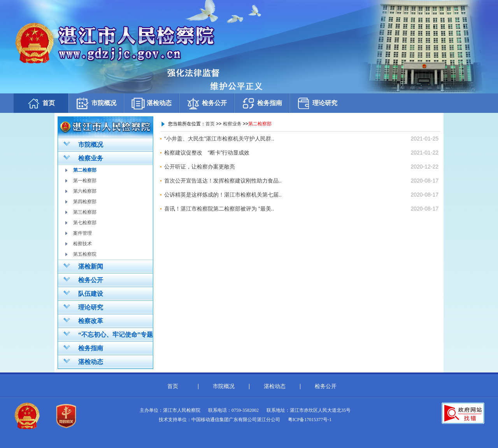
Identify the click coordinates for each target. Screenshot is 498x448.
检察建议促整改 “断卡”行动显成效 (207, 153)
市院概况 (96, 103)
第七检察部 (85, 223)
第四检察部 (85, 202)
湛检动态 (151, 103)
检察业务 (83, 158)
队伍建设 (83, 293)
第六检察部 (85, 191)
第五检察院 (85, 254)
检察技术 (82, 244)
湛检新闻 (83, 266)
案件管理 (82, 233)
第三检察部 (85, 212)
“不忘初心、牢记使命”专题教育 (105, 336)
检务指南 (262, 103)
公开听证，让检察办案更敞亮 (200, 167)
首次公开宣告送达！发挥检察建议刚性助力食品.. (223, 181)
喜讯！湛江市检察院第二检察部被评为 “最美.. (219, 209)
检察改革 (83, 320)
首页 (41, 103)
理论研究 (317, 103)
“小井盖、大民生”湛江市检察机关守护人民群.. (219, 139)
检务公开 (207, 103)
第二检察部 (85, 170)
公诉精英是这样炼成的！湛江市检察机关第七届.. (223, 195)
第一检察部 (85, 181)
